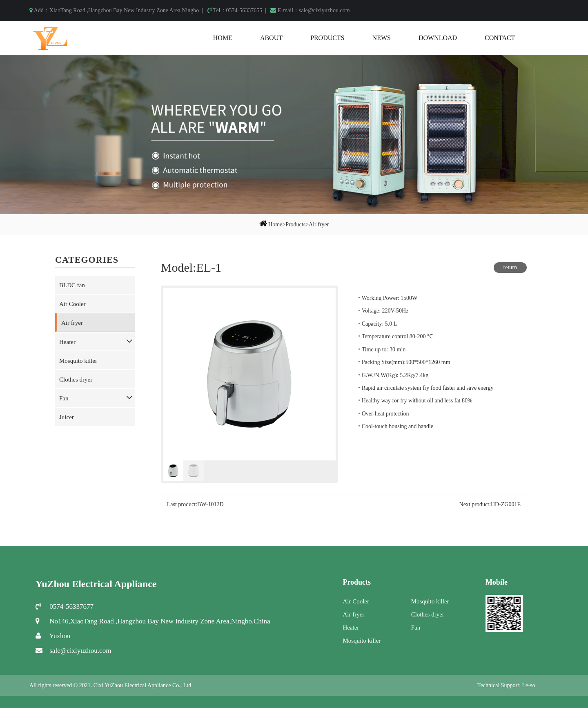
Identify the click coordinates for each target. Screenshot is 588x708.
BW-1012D (210, 504)
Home (223, 38)
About (271, 38)
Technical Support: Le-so (506, 685)
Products (327, 38)
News (382, 38)
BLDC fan (72, 285)
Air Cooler (72, 304)
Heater (67, 342)
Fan (64, 398)
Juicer (67, 417)
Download (438, 38)
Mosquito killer (78, 361)
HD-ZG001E (506, 504)
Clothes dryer (76, 380)
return (510, 267)
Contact (500, 38)
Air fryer (319, 224)
